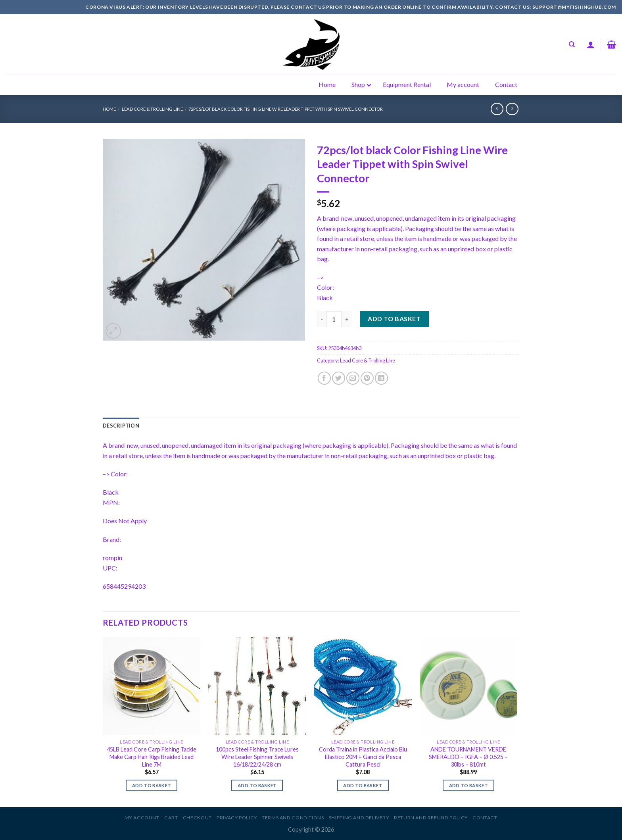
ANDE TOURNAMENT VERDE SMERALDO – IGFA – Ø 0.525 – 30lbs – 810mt (468, 757)
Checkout (197, 818)
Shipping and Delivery (359, 818)
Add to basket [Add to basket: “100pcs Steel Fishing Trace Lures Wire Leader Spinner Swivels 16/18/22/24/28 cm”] (257, 785)
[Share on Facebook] (324, 378)
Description (121, 426)
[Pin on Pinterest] (367, 378)
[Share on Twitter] (339, 378)
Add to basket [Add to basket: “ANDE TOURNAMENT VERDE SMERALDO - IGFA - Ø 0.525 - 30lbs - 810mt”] (469, 785)
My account (142, 818)
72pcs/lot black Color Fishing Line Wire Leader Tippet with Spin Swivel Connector (286, 109)
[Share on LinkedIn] (381, 378)
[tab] (121, 426)
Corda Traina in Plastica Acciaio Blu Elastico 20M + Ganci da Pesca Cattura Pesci (363, 757)
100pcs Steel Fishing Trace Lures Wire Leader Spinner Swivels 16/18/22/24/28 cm (257, 757)
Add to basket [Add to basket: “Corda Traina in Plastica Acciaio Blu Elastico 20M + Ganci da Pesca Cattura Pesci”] (363, 785)
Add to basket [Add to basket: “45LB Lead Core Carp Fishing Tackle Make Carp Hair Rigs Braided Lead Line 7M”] (152, 785)
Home (109, 109)
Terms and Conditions (293, 818)
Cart (171, 818)
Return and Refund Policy (431, 818)
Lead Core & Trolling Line (152, 109)
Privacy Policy (237, 818)
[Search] (572, 44)
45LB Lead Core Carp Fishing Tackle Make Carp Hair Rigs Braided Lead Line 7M (152, 757)
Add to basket (394, 319)
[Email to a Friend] (353, 378)
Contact (485, 818)
